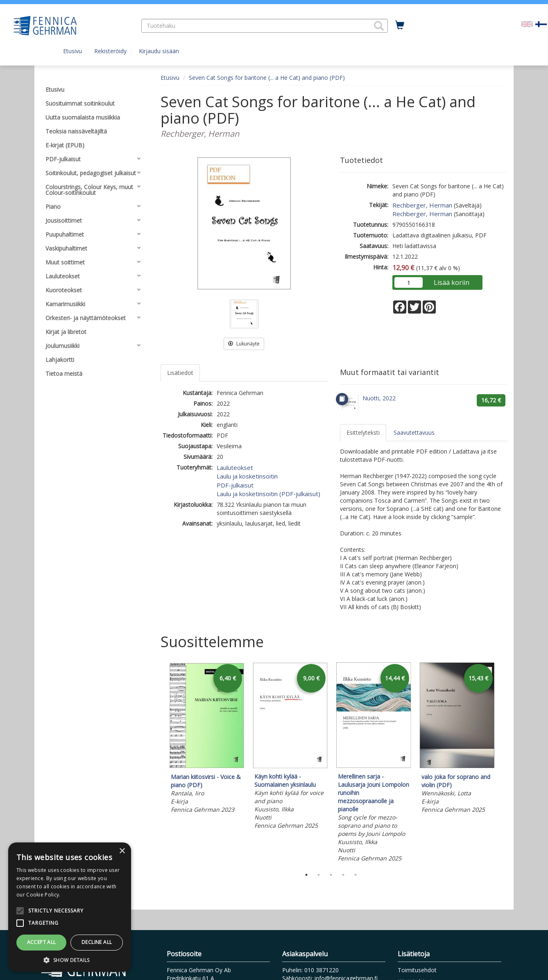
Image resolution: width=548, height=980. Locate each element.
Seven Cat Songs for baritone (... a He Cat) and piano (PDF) (267, 78)
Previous (159, 763)
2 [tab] (319, 875)
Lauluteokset (235, 467)
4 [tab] (343, 875)
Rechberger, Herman (422, 205)
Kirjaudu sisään (159, 51)
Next (503, 763)
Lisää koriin (452, 282)
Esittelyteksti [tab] (363, 432)
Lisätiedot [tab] (180, 373)
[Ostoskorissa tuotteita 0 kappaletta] (400, 25)
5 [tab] (356, 875)
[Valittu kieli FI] (541, 24)
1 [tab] (306, 875)
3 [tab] (331, 875)
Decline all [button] (97, 942)
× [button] (122, 851)
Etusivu (72, 51)
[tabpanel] (206, 739)
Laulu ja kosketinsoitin (247, 476)
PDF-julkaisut (235, 485)
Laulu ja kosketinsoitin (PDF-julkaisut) (268, 494)
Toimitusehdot (417, 970)
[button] (379, 26)
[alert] (70, 907)
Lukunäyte (244, 344)
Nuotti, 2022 (379, 398)
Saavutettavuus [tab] (414, 432)
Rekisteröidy (110, 51)
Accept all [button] (42, 942)
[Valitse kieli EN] (527, 24)
